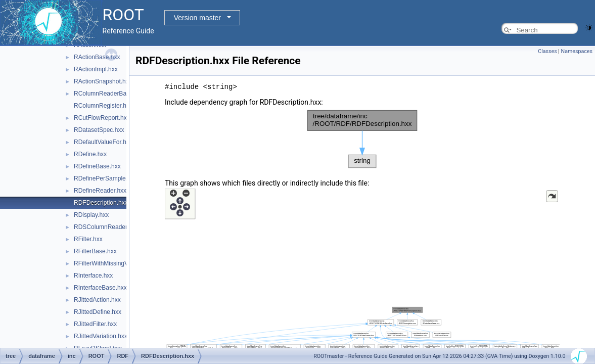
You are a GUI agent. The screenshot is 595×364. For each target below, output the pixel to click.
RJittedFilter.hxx (95, 324)
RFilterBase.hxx (95, 251)
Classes (547, 51)
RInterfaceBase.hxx (100, 288)
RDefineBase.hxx (97, 166)
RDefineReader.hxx (100, 191)
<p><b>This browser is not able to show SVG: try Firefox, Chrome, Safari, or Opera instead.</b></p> (362, 139)
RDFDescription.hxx (101, 203)
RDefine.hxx (90, 154)
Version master (197, 18)
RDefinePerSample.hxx (105, 178)
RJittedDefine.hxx (98, 312)
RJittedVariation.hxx (101, 336)
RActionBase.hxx (97, 57)
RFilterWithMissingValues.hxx (114, 263)
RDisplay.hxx (91, 215)
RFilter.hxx (88, 239)
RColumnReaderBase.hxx (109, 94)
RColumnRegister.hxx (103, 106)
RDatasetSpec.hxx (99, 130)
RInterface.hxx (93, 276)
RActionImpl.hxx (96, 69)
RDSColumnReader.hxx (106, 227)
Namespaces (577, 51)
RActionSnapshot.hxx (103, 81)
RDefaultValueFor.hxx (103, 142)
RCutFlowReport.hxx (102, 118)
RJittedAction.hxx (97, 300)
